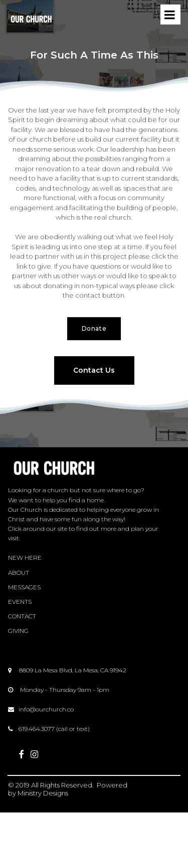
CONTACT (22, 616)
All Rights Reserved (62, 785)
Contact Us (94, 370)
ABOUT (19, 573)
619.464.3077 (37, 729)
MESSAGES (24, 587)
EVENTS (20, 602)
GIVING (18, 631)
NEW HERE (25, 558)
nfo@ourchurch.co (47, 709)
